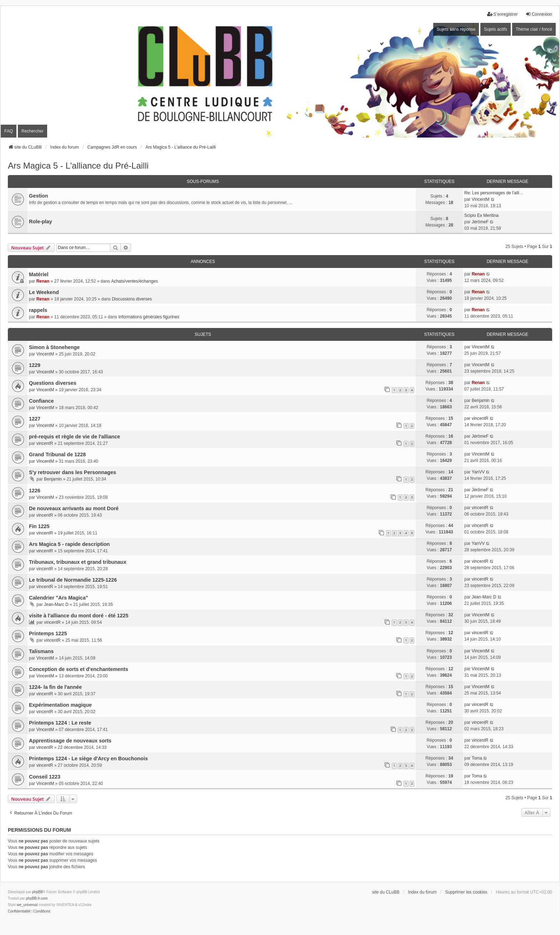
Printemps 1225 (48, 633)
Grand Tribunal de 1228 (57, 454)
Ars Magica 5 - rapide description (69, 544)
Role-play (41, 222)
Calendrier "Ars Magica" (59, 598)
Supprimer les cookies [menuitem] (466, 892)
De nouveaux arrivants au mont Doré (74, 508)
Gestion (39, 196)
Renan (43, 281)
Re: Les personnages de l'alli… (494, 193)
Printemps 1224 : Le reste (60, 723)
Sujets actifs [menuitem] (496, 29)
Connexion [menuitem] (539, 14)
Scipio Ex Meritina (481, 215)
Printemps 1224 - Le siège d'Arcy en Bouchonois (88, 759)
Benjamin (481, 401)
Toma (477, 758)
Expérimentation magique (60, 705)
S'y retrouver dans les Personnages (72, 472)
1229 (35, 365)
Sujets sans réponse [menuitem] (456, 29)
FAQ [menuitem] (9, 131)
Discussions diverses (132, 299)
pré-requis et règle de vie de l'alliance (74, 437)
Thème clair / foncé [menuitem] (534, 29)
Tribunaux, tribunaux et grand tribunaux (78, 562)
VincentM (481, 199)
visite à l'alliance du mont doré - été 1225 (79, 616)
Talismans (41, 651)
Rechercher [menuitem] (32, 131)
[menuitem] (19, 911)
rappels (38, 310)
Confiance (41, 401)
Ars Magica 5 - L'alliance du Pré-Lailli (78, 166)
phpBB (37, 892)
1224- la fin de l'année (55, 687)
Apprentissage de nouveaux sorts (70, 741)
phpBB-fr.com (37, 898)
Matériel (39, 274)
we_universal (27, 905)
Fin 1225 (39, 526)
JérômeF (480, 222)
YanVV (478, 472)
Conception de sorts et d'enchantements (79, 669)
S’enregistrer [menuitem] (502, 14)
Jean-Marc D (56, 605)
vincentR (480, 418)
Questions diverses (53, 383)
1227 (35, 419)
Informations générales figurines (149, 317)
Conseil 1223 (45, 777)
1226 (35, 491)
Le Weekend (44, 292)
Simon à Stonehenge (54, 347)
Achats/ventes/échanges (134, 281)
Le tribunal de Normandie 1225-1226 (73, 580)
